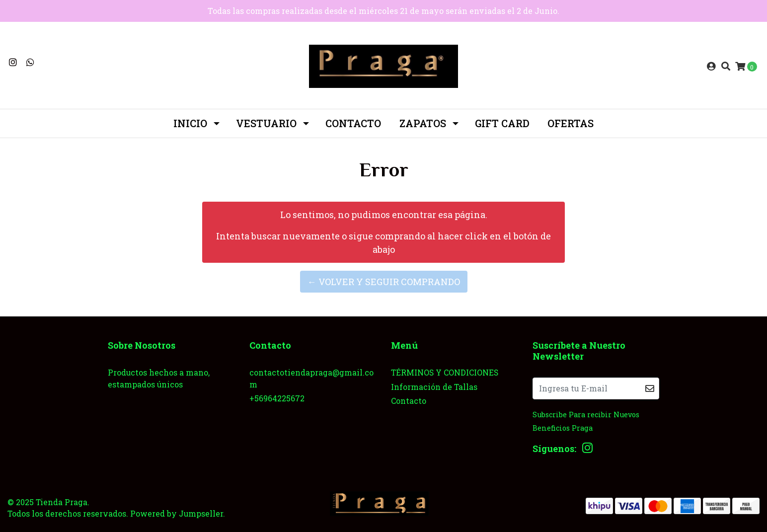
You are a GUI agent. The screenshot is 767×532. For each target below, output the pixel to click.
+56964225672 (277, 398)
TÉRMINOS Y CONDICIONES (445, 372)
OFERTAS (571, 123)
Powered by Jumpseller (177, 513)
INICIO (190, 123)
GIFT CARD (502, 123)
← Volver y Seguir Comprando (384, 282)
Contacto (353, 123)
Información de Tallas (434, 387)
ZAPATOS (423, 123)
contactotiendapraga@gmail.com (311, 378)
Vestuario (266, 123)
